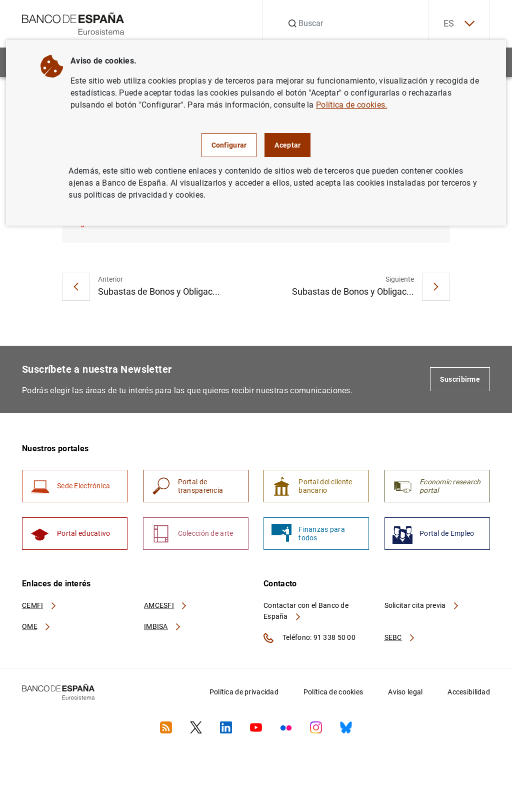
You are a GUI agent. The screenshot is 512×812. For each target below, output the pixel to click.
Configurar (229, 145)
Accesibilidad (469, 692)
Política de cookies (333, 692)
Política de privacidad (244, 692)
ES (459, 24)
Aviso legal (405, 692)
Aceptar (287, 145)
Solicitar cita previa (422, 605)
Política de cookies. (351, 105)
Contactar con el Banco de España (306, 611)
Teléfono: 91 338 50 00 (309, 638)
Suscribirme (460, 379)
